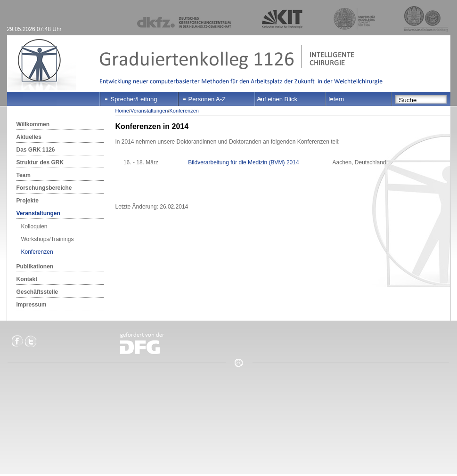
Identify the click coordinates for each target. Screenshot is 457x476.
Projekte (28, 201)
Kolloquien (34, 226)
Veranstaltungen (38, 213)
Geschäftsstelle (37, 292)
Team (24, 175)
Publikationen (35, 266)
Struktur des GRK (40, 162)
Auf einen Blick (277, 99)
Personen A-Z (207, 99)
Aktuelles (29, 137)
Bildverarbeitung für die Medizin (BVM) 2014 (243, 162)
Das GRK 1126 (36, 150)
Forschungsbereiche (44, 188)
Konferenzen (37, 252)
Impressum (32, 305)
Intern (336, 99)
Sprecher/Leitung (134, 99)
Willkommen (33, 124)
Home (122, 111)
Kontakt (27, 279)
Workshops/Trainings (48, 239)
